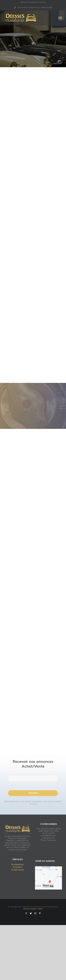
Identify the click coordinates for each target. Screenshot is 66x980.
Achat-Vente (18, 870)
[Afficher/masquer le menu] (60, 18)
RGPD (40, 909)
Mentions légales (30, 909)
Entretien (18, 867)
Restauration (18, 864)
